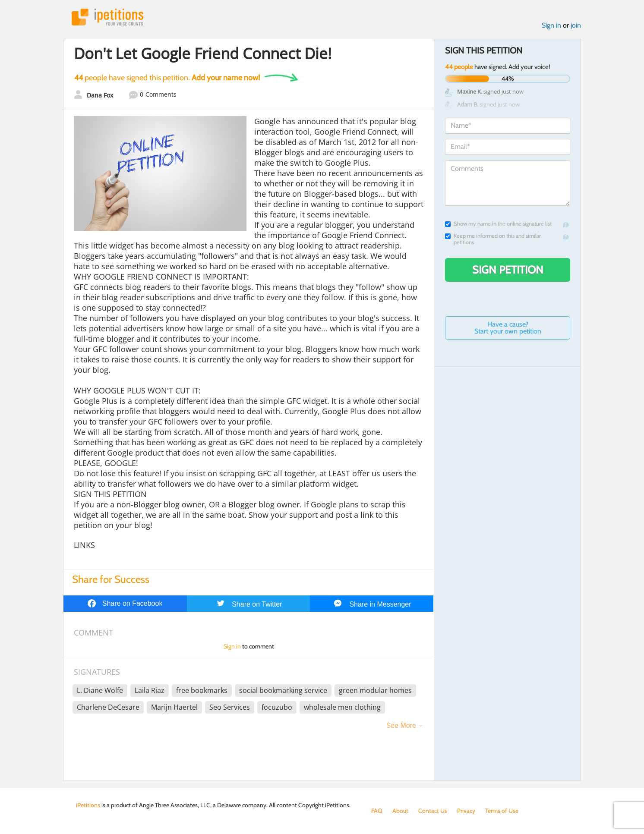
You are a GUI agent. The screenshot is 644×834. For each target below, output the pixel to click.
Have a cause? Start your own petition (508, 328)
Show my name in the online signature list (498, 224)
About (400, 811)
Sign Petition (508, 270)
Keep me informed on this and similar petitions (493, 239)
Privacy (466, 811)
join (576, 25)
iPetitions (107, 17)
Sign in (551, 25)
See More (401, 725)
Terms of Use (502, 811)
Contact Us (433, 811)
